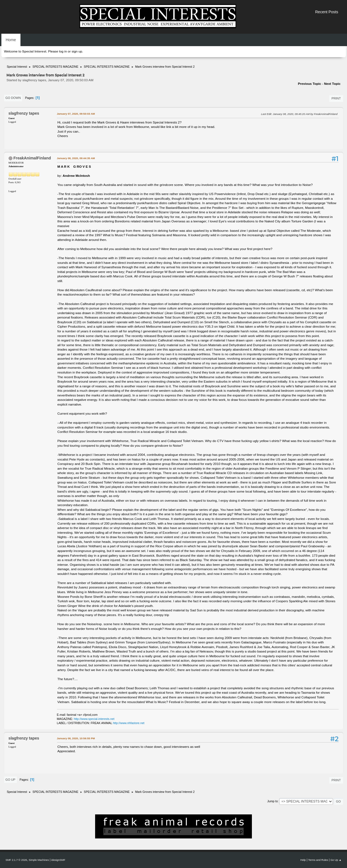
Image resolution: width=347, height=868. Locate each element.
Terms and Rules (318, 860)
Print (336, 98)
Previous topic (309, 84)
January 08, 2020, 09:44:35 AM (76, 158)
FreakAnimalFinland (32, 158)
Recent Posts (327, 12)
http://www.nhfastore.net (129, 723)
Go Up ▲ (336, 860)
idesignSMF (58, 860)
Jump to (272, 801)
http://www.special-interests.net (94, 719)
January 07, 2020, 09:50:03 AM (76, 114)
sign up (77, 51)
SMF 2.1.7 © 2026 (16, 860)
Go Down (13, 98)
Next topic (332, 84)
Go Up (11, 780)
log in (63, 51)
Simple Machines (39, 860)
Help (303, 860)
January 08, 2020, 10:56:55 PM (76, 738)
